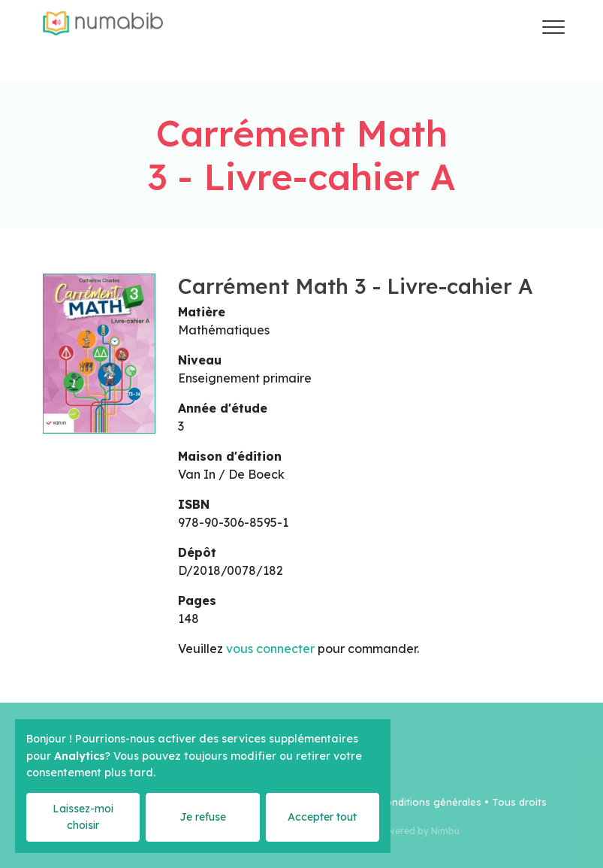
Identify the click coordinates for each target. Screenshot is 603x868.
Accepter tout (322, 817)
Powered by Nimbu (418, 831)
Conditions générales (430, 802)
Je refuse (203, 817)
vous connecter (270, 649)
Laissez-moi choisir (83, 817)
